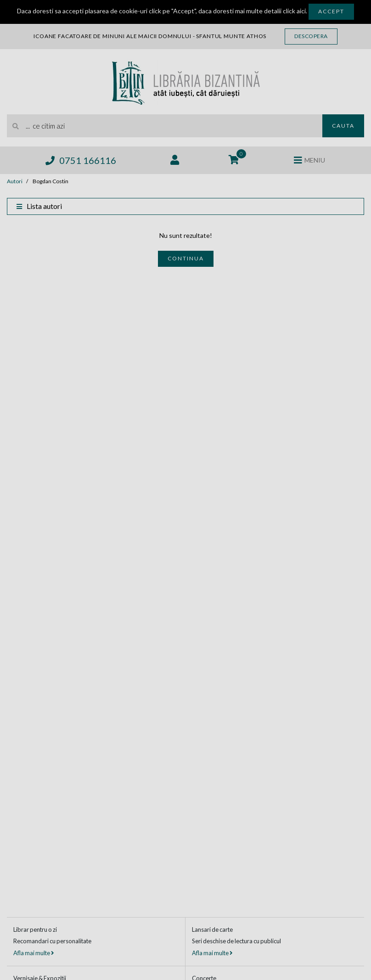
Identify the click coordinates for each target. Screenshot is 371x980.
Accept (331, 11)
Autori (15, 181)
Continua (186, 258)
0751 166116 (81, 160)
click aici (294, 11)
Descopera (311, 36)
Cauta (343, 126)
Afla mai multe (34, 953)
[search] (165, 126)
